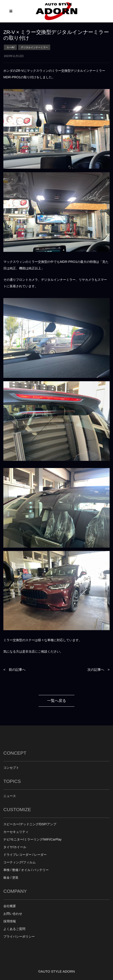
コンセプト (11, 768)
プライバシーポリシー (19, 937)
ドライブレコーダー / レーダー (25, 855)
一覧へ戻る (57, 701)
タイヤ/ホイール (15, 847)
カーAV (11, 47)
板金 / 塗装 (11, 878)
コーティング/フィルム (20, 862)
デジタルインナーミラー (34, 47)
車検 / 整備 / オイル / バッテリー (26, 870)
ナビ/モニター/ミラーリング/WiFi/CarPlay (32, 840)
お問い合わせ (13, 914)
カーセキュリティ (16, 832)
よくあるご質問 (14, 929)
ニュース (10, 796)
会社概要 (10, 906)
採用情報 (10, 921)
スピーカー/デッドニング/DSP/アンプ (30, 824)
